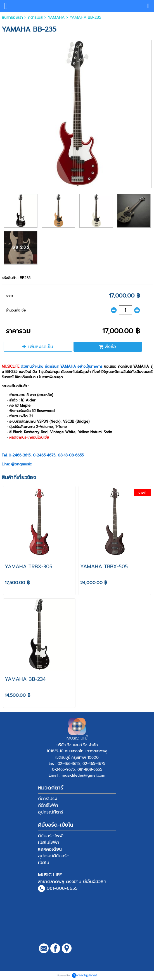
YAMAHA (56, 17)
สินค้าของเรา (12, 17)
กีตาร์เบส (35, 17)
